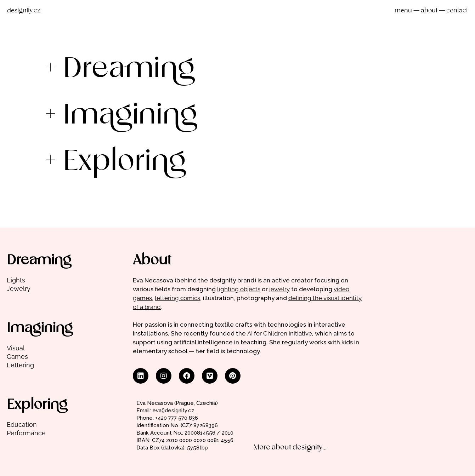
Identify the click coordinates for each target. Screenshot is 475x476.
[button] (238, 69)
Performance (26, 433)
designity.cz (24, 11)
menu (403, 11)
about (429, 11)
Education (22, 425)
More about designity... (290, 448)
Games (17, 357)
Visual (16, 348)
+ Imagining (121, 116)
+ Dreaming (120, 69)
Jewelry (19, 289)
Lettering (20, 365)
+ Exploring (115, 162)
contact (457, 11)
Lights (16, 280)
